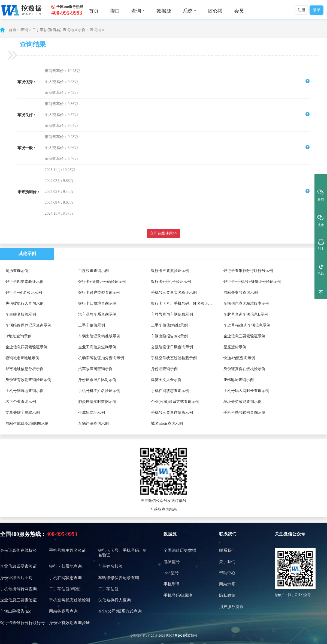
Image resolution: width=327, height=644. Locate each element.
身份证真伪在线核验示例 (244, 369)
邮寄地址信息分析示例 (25, 369)
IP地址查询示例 (19, 336)
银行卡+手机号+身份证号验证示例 (252, 282)
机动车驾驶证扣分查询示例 (101, 358)
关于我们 (227, 562)
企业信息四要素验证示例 (26, 347)
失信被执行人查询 (114, 600)
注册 (301, 10)
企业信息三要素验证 (18, 600)
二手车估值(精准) (65, 589)
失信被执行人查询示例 (25, 303)
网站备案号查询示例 (241, 293)
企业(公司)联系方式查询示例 (175, 402)
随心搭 (215, 11)
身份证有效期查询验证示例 (28, 380)
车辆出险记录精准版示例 (99, 336)
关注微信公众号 (290, 534)
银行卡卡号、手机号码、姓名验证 (123, 553)
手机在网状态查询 (65, 578)
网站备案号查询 (63, 611)
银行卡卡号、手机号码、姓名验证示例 (183, 303)
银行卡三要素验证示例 (170, 271)
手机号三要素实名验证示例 (174, 293)
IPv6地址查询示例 (238, 380)
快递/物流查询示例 (239, 358)
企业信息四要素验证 (18, 566)
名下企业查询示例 (21, 402)
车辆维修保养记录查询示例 (28, 325)
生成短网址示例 (92, 413)
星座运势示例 (235, 347)
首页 (94, 11)
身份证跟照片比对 (16, 578)
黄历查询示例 (17, 271)
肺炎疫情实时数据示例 (97, 402)
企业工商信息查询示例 (97, 347)
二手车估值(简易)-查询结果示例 (59, 30)
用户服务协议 (231, 607)
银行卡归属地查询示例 (97, 303)
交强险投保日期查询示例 (172, 347)
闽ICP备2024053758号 (182, 636)
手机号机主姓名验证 (67, 550)
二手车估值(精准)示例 (169, 325)
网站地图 (227, 584)
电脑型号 (172, 562)
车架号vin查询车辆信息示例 (247, 325)
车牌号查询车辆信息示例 (172, 314)
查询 (24, 30)
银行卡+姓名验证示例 (24, 293)
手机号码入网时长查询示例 (246, 391)
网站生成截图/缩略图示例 (27, 423)
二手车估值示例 (92, 325)
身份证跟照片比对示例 (97, 380)
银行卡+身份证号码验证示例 (102, 282)
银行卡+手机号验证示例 (171, 282)
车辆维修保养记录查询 (119, 578)
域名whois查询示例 (167, 423)
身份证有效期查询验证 (69, 623)
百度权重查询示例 (93, 271)
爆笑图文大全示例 (166, 380)
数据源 (164, 11)
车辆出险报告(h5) (16, 611)
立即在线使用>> (163, 233)
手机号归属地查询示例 (25, 391)
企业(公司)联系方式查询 (120, 611)
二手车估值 (108, 589)
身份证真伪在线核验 (18, 550)
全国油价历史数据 (180, 550)
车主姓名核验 (110, 566)
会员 (239, 11)
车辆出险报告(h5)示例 (169, 336)
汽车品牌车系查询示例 (97, 314)
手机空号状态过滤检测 (69, 600)
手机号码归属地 (178, 595)
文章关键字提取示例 (23, 413)
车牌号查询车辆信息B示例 (246, 314)
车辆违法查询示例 (93, 423)
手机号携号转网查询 (18, 589)
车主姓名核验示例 (21, 314)
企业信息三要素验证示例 (244, 336)
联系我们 (228, 534)
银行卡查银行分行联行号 (22, 623)
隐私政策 (227, 595)
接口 (115, 11)
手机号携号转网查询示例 (244, 413)
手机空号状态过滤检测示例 (174, 358)
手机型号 (172, 584)
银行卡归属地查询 (65, 566)
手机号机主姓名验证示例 (99, 391)
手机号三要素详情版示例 (172, 413)
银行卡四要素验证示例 (25, 282)
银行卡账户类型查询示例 (99, 293)
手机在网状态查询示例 (170, 391)
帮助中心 (227, 573)
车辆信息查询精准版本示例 (246, 303)
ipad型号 (171, 573)
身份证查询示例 (164, 369)
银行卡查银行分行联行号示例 (248, 271)
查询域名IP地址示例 (22, 358)
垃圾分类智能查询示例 (243, 402)
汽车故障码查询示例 (95, 369)
